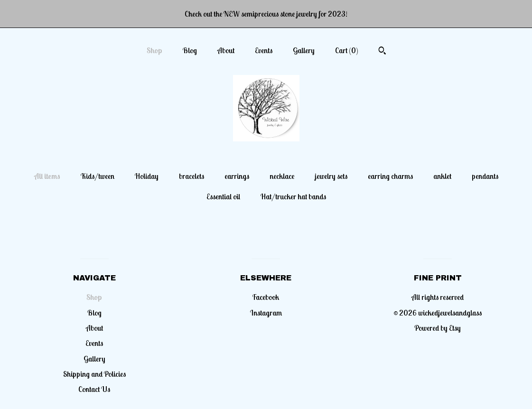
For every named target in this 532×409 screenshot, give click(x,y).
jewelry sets (331, 176)
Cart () (347, 50)
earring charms (390, 176)
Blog (190, 50)
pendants (485, 176)
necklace (282, 176)
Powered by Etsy (438, 328)
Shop (154, 50)
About (226, 50)
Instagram (266, 313)
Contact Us (94, 389)
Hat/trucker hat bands (293, 196)
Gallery (304, 50)
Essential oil (223, 196)
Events (264, 50)
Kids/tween (98, 176)
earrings (237, 176)
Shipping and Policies (94, 374)
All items (47, 176)
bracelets (191, 176)
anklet (442, 176)
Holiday (147, 176)
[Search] (382, 52)
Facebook (266, 297)
